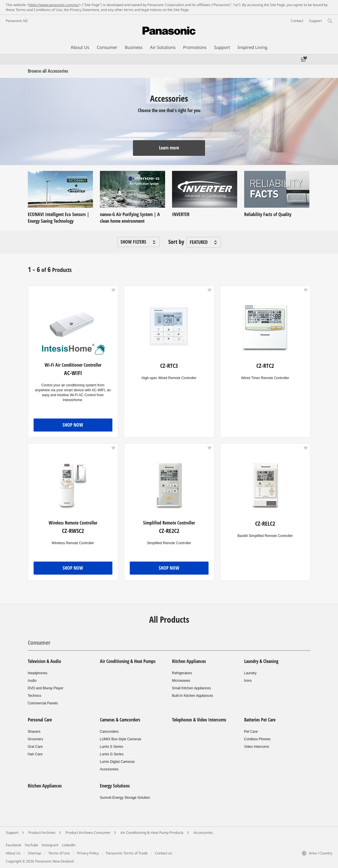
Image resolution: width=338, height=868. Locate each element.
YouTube (31, 845)
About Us (13, 853)
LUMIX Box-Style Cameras (121, 739)
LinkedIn (69, 845)
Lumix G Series (112, 754)
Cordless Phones (257, 739)
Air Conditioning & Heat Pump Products (152, 833)
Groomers (35, 739)
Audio (32, 681)
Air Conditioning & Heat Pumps (128, 661)
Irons (248, 681)
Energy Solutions (115, 786)
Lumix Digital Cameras (117, 762)
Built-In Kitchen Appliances (193, 696)
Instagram (50, 845)
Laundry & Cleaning (261, 661)
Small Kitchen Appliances (192, 688)
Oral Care (35, 747)
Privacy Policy (88, 853)
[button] (138, 242)
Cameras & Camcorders (120, 720)
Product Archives (42, 833)
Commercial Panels (43, 703)
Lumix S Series (112, 747)
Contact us (163, 853)
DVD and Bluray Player (46, 688)
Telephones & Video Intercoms (199, 720)
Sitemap (34, 853)
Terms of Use (59, 853)
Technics (35, 696)
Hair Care (35, 754)
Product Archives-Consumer (88, 833)
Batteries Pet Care (260, 720)
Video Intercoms (257, 747)
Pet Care (251, 732)
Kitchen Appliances (189, 661)
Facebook (13, 845)
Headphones (38, 673)
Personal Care (40, 720)
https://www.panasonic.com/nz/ (54, 5)
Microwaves (181, 681)
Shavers (34, 732)
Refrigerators (182, 673)
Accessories (109, 769)
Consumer (39, 643)
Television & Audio (44, 661)
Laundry (250, 673)
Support (12, 833)
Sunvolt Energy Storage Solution (125, 798)
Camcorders (109, 732)
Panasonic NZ (17, 21)
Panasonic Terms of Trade (127, 853)
